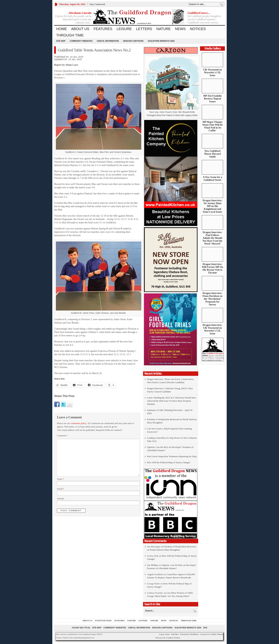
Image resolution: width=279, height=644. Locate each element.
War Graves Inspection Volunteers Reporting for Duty (172, 456)
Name (60, 479)
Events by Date (103, 621)
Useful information (108, 41)
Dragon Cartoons (133, 41)
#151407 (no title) (81, 628)
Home (62, 29)
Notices (198, 29)
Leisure (124, 29)
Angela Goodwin (155, 574)
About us (80, 29)
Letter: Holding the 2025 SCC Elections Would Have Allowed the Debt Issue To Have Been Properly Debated (172, 401)
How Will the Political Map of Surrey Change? (169, 462)
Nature (164, 29)
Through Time (70, 35)
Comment (62, 436)
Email (60, 489)
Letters (144, 29)
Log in (162, 634)
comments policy (78, 423)
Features (103, 29)
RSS (205, 628)
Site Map (61, 41)
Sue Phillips (153, 565)
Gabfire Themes (217, 634)
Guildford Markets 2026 (161, 41)
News (180, 29)
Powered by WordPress (189, 634)
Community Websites (81, 41)
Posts (168, 634)
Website (61, 499)
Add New (175, 634)
